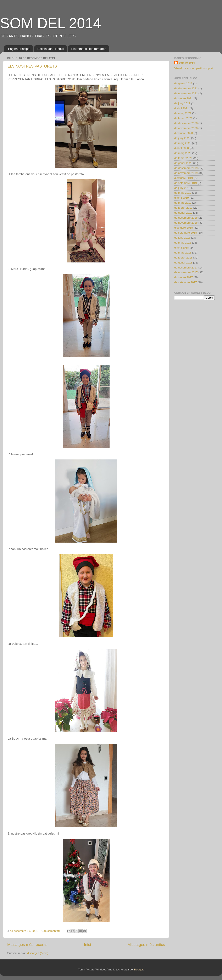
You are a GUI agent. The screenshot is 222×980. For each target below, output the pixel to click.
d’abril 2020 (182, 148)
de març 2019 (183, 203)
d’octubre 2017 (184, 277)
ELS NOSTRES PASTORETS (32, 66)
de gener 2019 (183, 213)
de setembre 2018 (186, 233)
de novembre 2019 (186, 173)
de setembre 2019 (186, 183)
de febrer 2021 (183, 118)
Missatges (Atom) (37, 953)
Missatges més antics (146, 945)
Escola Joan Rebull (51, 49)
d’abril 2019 (182, 198)
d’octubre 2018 (184, 228)
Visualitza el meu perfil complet (194, 68)
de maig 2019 (183, 193)
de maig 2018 (183, 243)
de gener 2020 (183, 163)
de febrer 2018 (183, 258)
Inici (88, 945)
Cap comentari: (51, 931)
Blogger (138, 970)
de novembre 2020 (186, 128)
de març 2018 (183, 253)
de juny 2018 (182, 238)
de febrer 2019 (183, 208)
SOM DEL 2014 (51, 23)
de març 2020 (183, 153)
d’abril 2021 (182, 108)
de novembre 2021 (186, 93)
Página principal (19, 49)
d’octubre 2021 (184, 98)
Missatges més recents (27, 945)
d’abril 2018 (182, 248)
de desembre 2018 (186, 218)
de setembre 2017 (186, 282)
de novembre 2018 (186, 223)
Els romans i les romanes (89, 49)
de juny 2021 (182, 103)
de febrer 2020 (183, 158)
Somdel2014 (187, 63)
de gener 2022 (183, 83)
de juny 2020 (182, 138)
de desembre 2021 (186, 88)
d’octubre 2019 (184, 178)
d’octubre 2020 (184, 133)
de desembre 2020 (186, 123)
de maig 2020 (183, 143)
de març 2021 (183, 113)
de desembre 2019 (186, 168)
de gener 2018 (183, 263)
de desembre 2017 (186, 268)
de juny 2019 (182, 188)
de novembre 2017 (186, 272)
